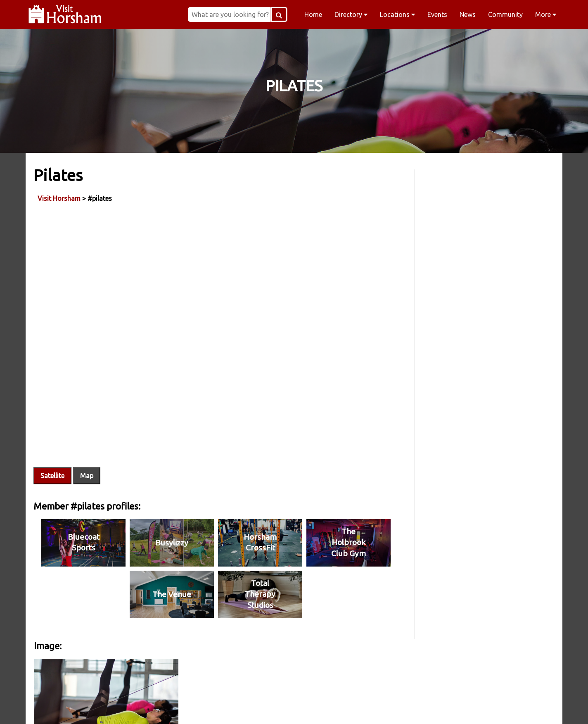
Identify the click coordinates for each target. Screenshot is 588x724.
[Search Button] (285, 14)
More (546, 14)
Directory (351, 14)
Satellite (53, 466)
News (468, 14)
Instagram (241, 707)
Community (505, 14)
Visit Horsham (59, 198)
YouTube (453, 707)
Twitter (347, 707)
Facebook (136, 707)
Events (437, 14)
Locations (397, 14)
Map (87, 466)
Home (313, 14)
